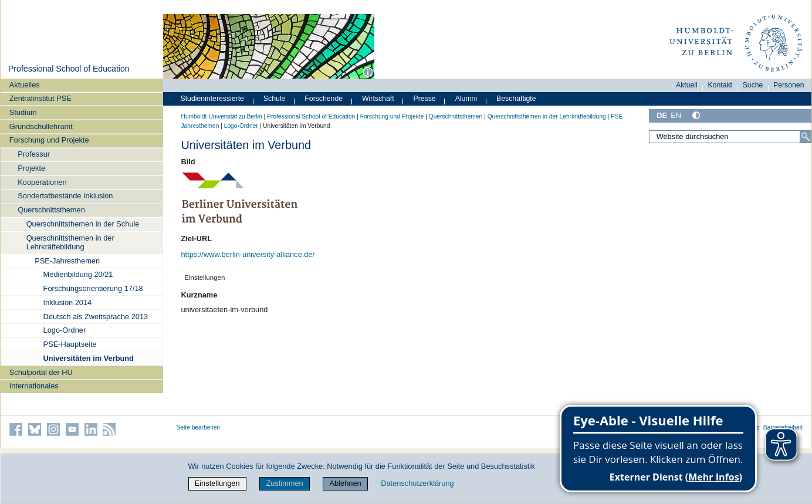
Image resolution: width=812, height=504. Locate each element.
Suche (753, 85)
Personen (789, 85)
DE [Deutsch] (662, 115)
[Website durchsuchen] (730, 137)
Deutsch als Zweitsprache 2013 (96, 317)
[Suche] (806, 137)
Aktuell (687, 85)
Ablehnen (346, 483)
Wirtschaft (378, 99)
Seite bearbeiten (199, 427)
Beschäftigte (516, 99)
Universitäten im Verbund (89, 358)
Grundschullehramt (41, 126)
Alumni (466, 99)
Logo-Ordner (65, 330)
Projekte (31, 168)
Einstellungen (217, 483)
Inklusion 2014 (68, 302)
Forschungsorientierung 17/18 (93, 288)
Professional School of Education (69, 69)
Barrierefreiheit (783, 427)
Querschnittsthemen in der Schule (83, 224)
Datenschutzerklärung (417, 483)
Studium (23, 112)
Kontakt (720, 85)
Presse (425, 99)
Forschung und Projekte (49, 140)
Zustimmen (284, 483)
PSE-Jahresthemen (67, 261)
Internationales (34, 386)
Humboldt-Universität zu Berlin (222, 116)
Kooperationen (42, 182)
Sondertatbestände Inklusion (65, 196)
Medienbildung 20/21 (78, 274)
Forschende (324, 99)
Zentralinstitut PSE (40, 98)
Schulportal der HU (41, 372)
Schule (275, 99)
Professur (34, 154)
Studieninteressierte (212, 99)
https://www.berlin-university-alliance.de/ (248, 254)
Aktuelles (25, 85)
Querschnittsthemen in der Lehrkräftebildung (70, 242)
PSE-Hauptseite (70, 344)
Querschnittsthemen (51, 210)
